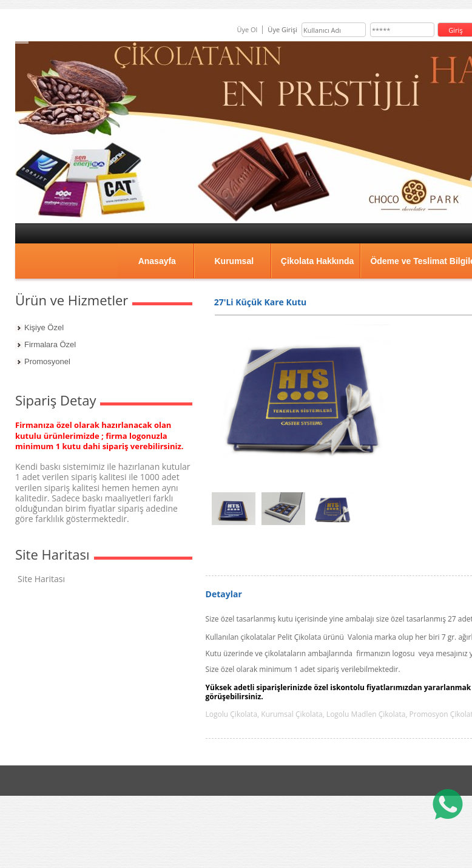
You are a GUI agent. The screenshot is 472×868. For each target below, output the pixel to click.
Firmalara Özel (50, 344)
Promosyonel (47, 361)
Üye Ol (247, 29)
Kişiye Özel (44, 327)
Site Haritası (41, 579)
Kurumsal (234, 261)
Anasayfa (157, 261)
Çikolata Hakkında (318, 261)
